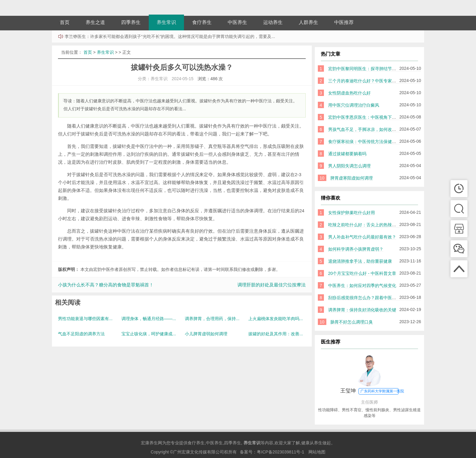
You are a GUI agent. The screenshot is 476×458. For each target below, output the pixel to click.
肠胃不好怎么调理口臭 (352, 322)
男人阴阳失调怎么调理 (349, 166)
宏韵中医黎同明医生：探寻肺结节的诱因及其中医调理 (379, 69)
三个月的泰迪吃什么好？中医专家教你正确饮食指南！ (379, 81)
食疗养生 (202, 22)
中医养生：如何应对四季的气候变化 (362, 285)
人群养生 (308, 22)
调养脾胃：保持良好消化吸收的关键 (362, 310)
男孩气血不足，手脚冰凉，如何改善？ (364, 129)
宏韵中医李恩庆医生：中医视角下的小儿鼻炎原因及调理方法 (386, 117)
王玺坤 (372, 391)
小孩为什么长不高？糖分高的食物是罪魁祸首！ (106, 285)
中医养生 (237, 22)
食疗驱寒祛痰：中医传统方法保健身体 (364, 142)
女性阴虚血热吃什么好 (349, 93)
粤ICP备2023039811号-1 (280, 452)
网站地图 (317, 452)
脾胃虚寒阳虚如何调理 (352, 178)
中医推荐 (344, 22)
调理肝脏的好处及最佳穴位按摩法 (272, 285)
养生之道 (95, 22)
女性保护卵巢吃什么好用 (352, 213)
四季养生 (131, 22)
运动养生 (273, 22)
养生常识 (166, 22)
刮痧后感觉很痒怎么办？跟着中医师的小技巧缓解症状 (379, 298)
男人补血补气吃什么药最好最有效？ (362, 237)
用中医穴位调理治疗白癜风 (354, 105)
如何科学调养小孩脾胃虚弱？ (356, 249)
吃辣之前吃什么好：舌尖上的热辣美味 (364, 225)
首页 (65, 22)
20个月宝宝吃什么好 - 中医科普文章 (362, 273)
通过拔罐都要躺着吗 (347, 154)
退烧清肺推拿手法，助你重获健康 (360, 261)
